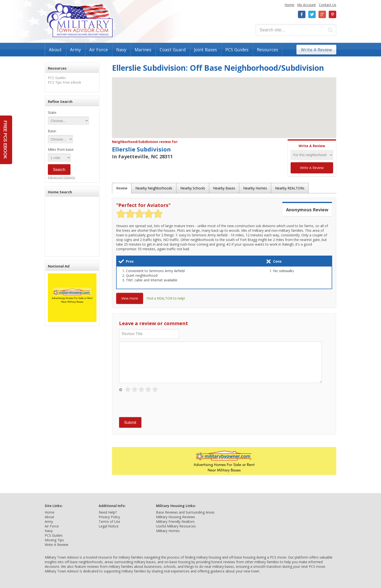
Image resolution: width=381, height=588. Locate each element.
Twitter (312, 14)
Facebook (302, 14)
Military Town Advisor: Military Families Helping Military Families (80, 20)
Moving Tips (54, 540)
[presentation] (156, 405)
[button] (224, 103)
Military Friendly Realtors (175, 521)
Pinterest (332, 14)
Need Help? (108, 512)
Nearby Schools (193, 188)
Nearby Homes (255, 188)
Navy (121, 50)
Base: (52, 131)
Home (289, 5)
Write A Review (316, 50)
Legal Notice (109, 526)
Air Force (99, 50)
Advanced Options (61, 177)
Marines (143, 50)
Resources (268, 50)
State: (52, 112)
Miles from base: (61, 149)
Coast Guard (173, 50)
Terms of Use (109, 521)
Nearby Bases (224, 188)
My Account (307, 5)
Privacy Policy (109, 517)
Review (122, 188)
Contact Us (328, 5)
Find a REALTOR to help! (166, 298)
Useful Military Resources (176, 526)
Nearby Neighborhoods (154, 188)
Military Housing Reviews (176, 517)
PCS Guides (237, 50)
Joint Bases (205, 50)
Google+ (322, 14)
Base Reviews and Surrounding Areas (185, 512)
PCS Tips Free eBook (65, 82)
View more (130, 298)
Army (75, 50)
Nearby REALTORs (290, 188)
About (55, 50)
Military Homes (168, 531)
